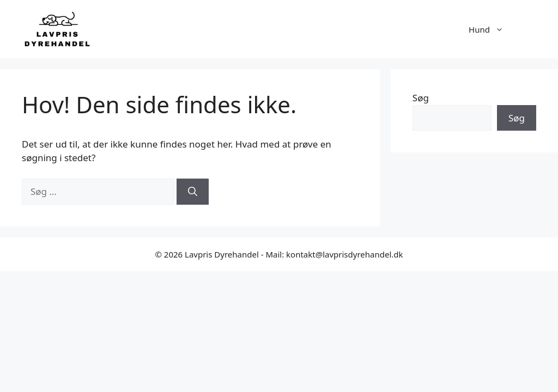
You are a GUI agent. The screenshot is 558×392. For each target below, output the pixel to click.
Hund (492, 29)
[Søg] (193, 192)
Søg (421, 98)
